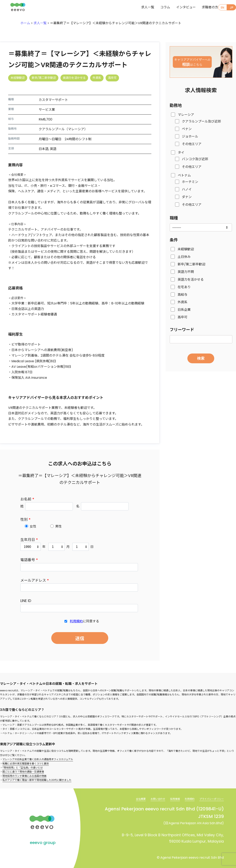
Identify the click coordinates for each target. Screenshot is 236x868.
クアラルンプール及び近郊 (201, 121)
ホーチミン (190, 182)
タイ (181, 153)
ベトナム (184, 175)
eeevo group (43, 842)
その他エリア (192, 144)
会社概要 (130, 798)
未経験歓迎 (186, 249)
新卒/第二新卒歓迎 (191, 264)
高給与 (182, 295)
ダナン (187, 197)
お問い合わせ (149, 798)
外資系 (182, 302)
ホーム (25, 23)
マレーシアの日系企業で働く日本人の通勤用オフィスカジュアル (38, 759)
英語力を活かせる (191, 280)
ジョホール (190, 136)
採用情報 (168, 798)
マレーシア (186, 115)
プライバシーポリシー (210, 798)
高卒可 (182, 317)
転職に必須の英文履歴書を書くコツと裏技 (26, 763)
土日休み (184, 257)
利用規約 (76, 621)
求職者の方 (202, 8)
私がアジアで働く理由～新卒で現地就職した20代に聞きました (37, 779)
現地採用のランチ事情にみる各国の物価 (24, 775)
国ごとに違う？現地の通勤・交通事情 (23, 771)
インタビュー (178, 8)
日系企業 (184, 310)
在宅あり (184, 287)
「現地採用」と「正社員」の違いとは (23, 767)
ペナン (187, 129)
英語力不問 (186, 272)
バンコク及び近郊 (195, 159)
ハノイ (187, 189)
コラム (157, 8)
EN (221, 8)
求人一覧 (140, 8)
